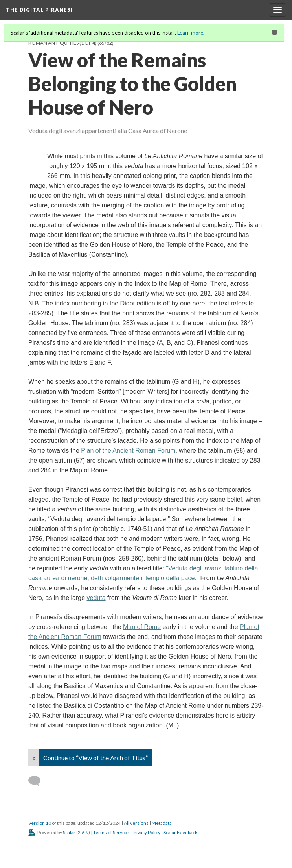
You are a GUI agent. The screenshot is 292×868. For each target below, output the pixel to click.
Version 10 (40, 823)
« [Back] (34, 758)
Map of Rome (142, 627)
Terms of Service (111, 832)
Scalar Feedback (180, 832)
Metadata (162, 823)
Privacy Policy (146, 832)
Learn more (190, 33)
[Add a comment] (38, 781)
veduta (96, 598)
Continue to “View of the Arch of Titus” (95, 758)
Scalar (69, 832)
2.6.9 (83, 832)
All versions (136, 823)
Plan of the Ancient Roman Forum (128, 451)
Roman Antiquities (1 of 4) (62, 43)
